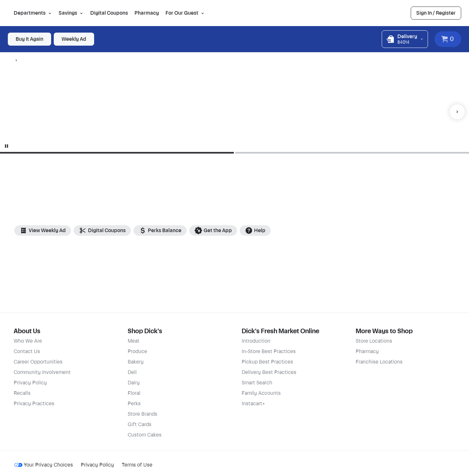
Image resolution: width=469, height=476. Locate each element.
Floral (134, 393)
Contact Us (27, 351)
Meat (134, 341)
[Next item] (457, 112)
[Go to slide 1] (111, 153)
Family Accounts (261, 393)
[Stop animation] (7, 146)
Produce (137, 351)
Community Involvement (42, 372)
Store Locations (374, 341)
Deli (132, 372)
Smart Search (257, 383)
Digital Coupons (109, 13)
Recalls (22, 393)
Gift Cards (140, 424)
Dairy (134, 383)
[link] (436, 13)
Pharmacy (147, 13)
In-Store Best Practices (269, 351)
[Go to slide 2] (352, 153)
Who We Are (28, 341)
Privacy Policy (30, 383)
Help (255, 231)
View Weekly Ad (43, 231)
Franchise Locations (379, 362)
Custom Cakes (145, 435)
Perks (134, 404)
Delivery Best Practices (269, 372)
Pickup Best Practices (267, 362)
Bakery (136, 362)
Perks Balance (160, 231)
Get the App (213, 231)
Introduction (256, 341)
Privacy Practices (34, 404)
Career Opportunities (38, 362)
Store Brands (142, 414)
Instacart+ (253, 404)
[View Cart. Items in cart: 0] (448, 39)
